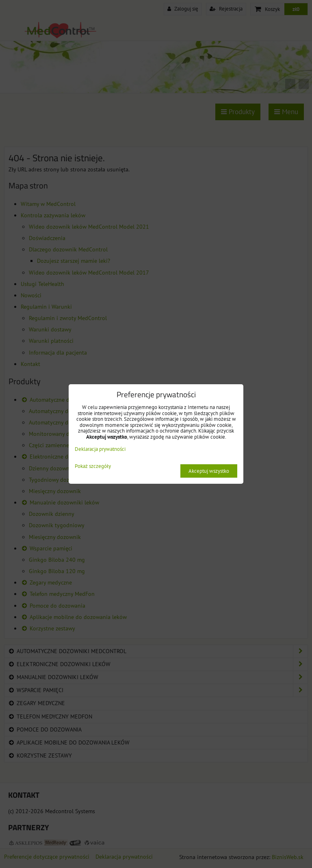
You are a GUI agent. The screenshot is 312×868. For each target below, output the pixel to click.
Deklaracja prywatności (100, 449)
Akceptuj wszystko (209, 471)
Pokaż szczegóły (93, 466)
